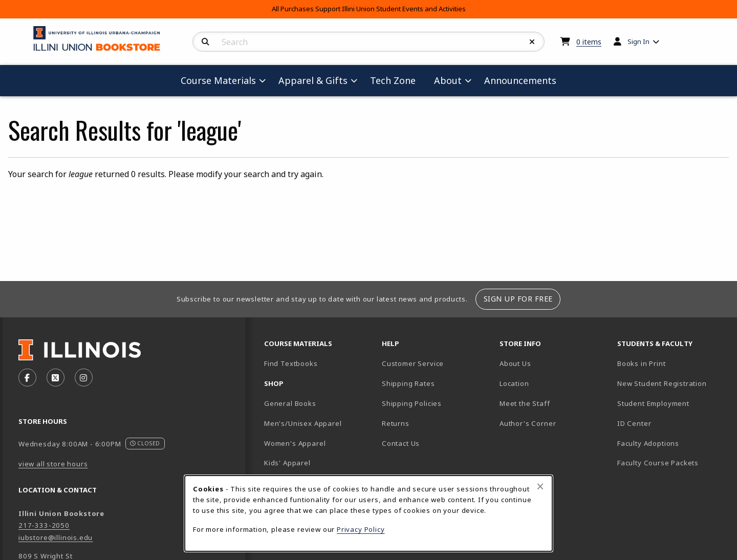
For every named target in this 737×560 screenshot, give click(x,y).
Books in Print (672, 363)
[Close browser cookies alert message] (540, 486)
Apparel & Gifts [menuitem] (313, 80)
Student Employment (672, 403)
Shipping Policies (412, 403)
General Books (290, 403)
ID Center (670, 423)
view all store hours (53, 464)
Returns (396, 423)
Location (514, 383)
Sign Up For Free (518, 299)
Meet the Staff (525, 403)
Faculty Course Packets (658, 463)
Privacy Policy (361, 529)
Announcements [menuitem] (520, 80)
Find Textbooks (291, 363)
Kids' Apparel (287, 463)
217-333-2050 (44, 525)
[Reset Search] (532, 42)
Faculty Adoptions (648, 443)
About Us (515, 363)
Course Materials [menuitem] (218, 80)
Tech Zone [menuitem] (397, 80)
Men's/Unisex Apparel (303, 423)
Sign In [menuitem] (638, 41)
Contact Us (401, 443)
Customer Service (413, 363)
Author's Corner (528, 423)
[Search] (205, 42)
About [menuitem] (448, 80)
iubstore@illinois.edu (56, 537)
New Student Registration (662, 383)
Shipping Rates (408, 383)
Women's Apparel (295, 443)
